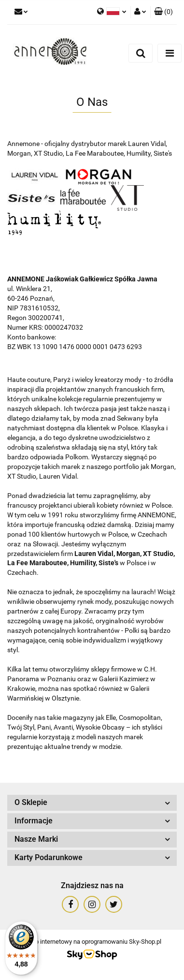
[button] (163, 12)
